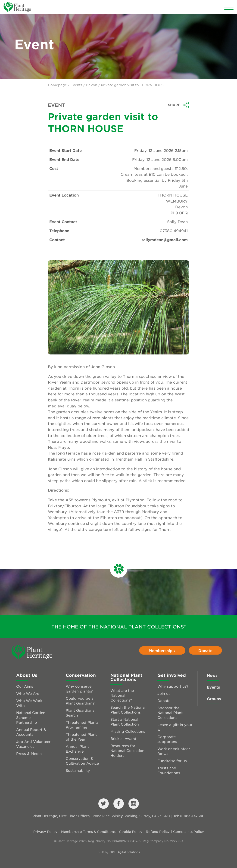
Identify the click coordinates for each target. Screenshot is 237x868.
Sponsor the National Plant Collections (170, 713)
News (212, 675)
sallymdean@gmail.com (165, 240)
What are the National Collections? (122, 695)
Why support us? (173, 686)
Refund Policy (158, 831)
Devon (92, 85)
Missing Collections (128, 731)
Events (76, 85)
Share (179, 105)
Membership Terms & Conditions (88, 831)
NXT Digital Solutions (125, 852)
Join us (164, 693)
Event (57, 105)
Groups (214, 699)
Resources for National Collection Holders (127, 750)
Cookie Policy (131, 831)
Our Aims (25, 686)
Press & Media (29, 753)
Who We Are (28, 693)
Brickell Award (123, 738)
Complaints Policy (189, 831)
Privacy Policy (45, 831)
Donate (205, 650)
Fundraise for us (172, 761)
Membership (162, 650)
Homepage (57, 85)
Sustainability (78, 770)
